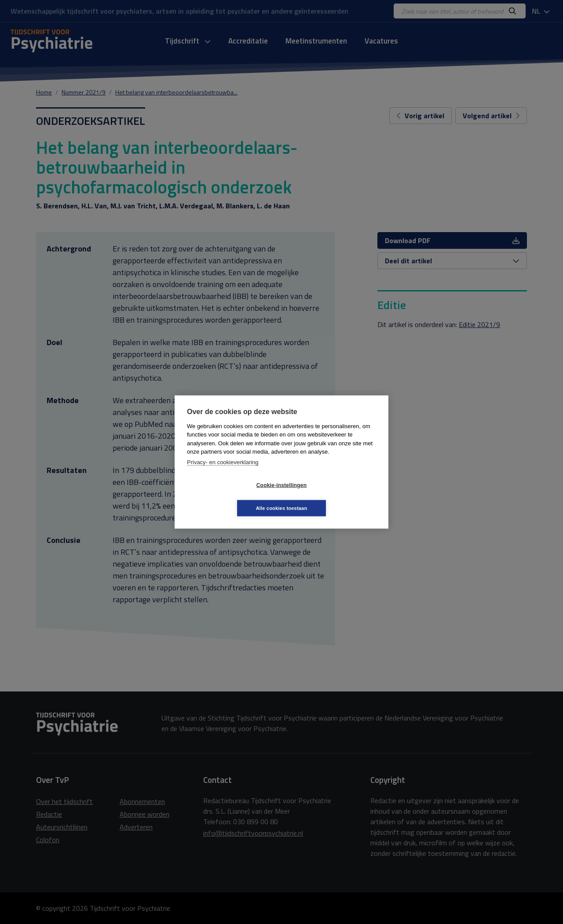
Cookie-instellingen (229, 497)
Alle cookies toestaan (334, 496)
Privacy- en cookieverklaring (223, 474)
